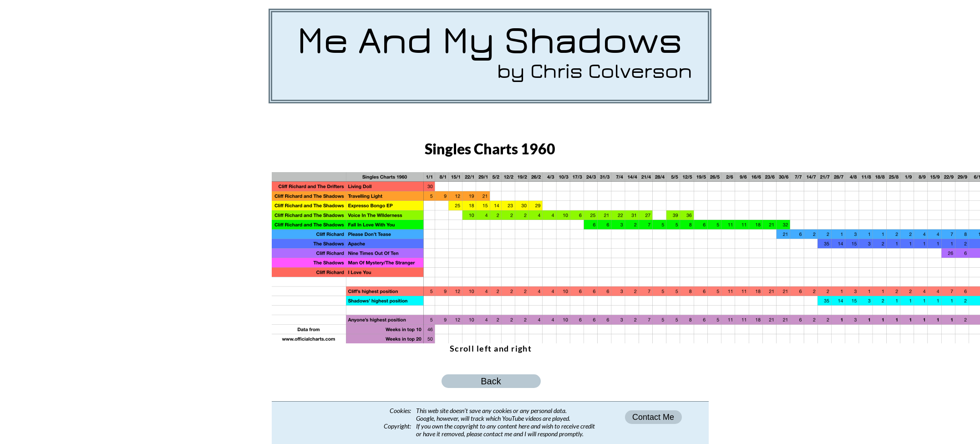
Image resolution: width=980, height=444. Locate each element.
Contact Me (653, 417)
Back (491, 381)
